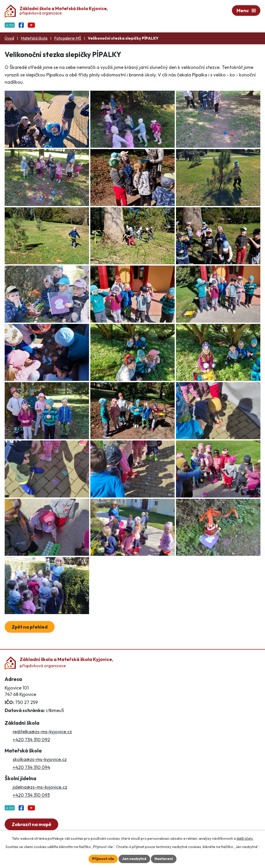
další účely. (245, 838)
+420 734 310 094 (31, 767)
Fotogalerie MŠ (68, 38)
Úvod (9, 38)
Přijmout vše (103, 859)
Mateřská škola (34, 38)
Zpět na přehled (30, 627)
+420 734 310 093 (31, 795)
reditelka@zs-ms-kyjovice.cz (42, 732)
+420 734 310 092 (31, 740)
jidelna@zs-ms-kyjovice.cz (40, 787)
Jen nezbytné (134, 859)
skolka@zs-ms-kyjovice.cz (40, 759)
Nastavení (164, 859)
